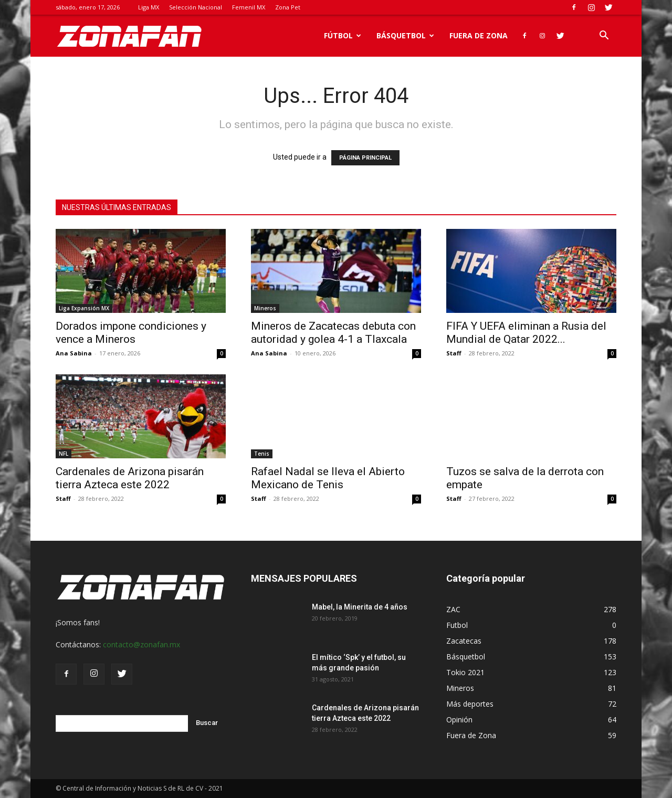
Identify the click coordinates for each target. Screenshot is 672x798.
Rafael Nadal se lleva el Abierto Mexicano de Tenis (328, 478)
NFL (64, 454)
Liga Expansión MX (84, 308)
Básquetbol (405, 35)
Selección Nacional (196, 7)
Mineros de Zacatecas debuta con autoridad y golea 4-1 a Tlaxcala (333, 333)
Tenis (262, 454)
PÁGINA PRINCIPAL (365, 158)
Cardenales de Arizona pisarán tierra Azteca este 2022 (130, 478)
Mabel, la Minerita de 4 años (360, 607)
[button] (604, 36)
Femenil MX (249, 7)
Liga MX (149, 7)
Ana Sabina (74, 353)
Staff (454, 353)
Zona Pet (288, 7)
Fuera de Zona (479, 35)
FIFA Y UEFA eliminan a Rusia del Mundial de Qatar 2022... (526, 333)
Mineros (265, 308)
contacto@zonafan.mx (141, 644)
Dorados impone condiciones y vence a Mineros (131, 333)
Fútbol (343, 35)
